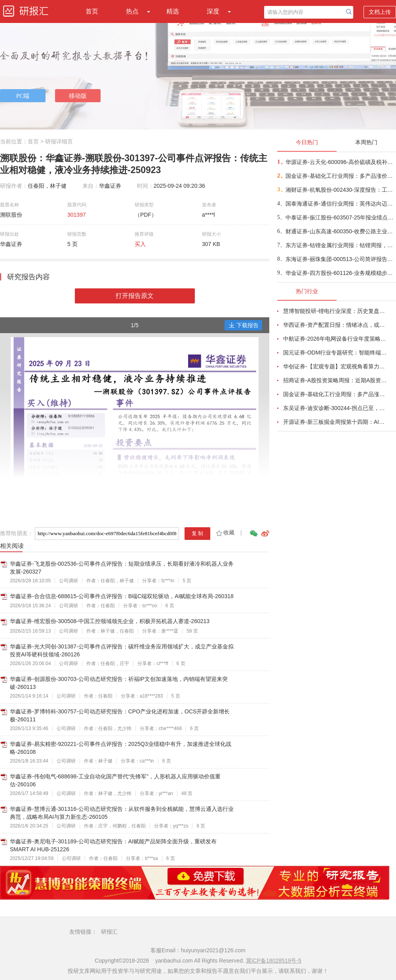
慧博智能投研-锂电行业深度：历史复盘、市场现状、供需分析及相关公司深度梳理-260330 (335, 311)
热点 (132, 11)
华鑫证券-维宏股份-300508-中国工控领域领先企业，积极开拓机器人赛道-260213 (110, 621)
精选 (173, 11)
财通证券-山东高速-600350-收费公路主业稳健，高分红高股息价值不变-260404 (340, 231)
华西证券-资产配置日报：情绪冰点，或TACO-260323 (335, 325)
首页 (92, 11)
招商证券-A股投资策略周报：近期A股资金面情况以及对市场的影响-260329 (335, 380)
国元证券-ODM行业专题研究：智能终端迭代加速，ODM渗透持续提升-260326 (335, 353)
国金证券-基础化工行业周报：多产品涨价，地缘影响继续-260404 (340, 176)
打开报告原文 (135, 296)
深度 (213, 11)
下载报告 (244, 325)
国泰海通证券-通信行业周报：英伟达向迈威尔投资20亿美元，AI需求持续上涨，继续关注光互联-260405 (340, 204)
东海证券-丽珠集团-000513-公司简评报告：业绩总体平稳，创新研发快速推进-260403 (340, 259)
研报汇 (109, 932)
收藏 (225, 532)
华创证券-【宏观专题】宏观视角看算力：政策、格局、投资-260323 (335, 366)
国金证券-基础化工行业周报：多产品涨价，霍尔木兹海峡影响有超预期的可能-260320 (335, 394)
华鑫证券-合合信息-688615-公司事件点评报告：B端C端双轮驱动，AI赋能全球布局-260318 (122, 596)
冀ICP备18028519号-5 (274, 961)
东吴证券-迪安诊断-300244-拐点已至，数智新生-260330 (335, 408)
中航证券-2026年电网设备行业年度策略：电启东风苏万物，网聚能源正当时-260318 (335, 339)
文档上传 (380, 12)
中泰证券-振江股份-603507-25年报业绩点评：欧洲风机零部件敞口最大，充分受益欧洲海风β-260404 (340, 217)
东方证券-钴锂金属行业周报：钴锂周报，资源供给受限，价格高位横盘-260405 (340, 245)
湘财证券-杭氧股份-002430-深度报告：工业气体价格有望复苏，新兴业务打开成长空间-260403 (340, 190)
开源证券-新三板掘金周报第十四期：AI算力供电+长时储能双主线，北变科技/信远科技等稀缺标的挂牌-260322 (335, 422)
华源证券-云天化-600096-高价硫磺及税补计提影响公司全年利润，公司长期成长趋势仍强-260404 (340, 162)
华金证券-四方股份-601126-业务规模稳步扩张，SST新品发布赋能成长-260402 (340, 273)
